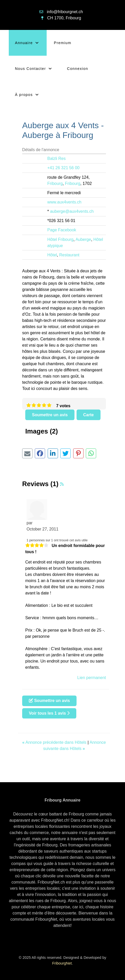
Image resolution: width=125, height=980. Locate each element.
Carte (89, 415)
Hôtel (52, 255)
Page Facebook (62, 230)
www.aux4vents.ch (65, 202)
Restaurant (69, 255)
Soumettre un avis (50, 415)
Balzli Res (57, 158)
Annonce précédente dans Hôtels (55, 742)
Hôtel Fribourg (60, 239)
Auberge (83, 239)
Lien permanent (92, 678)
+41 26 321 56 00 (64, 168)
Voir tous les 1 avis (49, 713)
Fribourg (55, 183)
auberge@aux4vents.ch (72, 211)
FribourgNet (62, 963)
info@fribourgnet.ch (65, 12)
